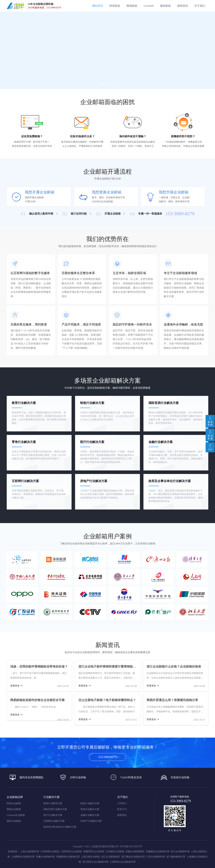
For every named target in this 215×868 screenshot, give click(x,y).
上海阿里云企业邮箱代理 (123, 862)
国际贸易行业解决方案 (55, 809)
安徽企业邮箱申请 (45, 857)
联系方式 (122, 809)
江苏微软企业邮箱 (115, 851)
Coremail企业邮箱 (16, 815)
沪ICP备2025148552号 (131, 846)
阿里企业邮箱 (14, 803)
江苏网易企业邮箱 (50, 851)
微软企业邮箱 (14, 821)
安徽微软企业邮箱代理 (158, 851)
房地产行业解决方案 (91, 821)
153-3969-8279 (108, 757)
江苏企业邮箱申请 (156, 857)
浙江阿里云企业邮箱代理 (95, 862)
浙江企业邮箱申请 (180, 851)
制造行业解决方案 (90, 803)
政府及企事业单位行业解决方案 (60, 827)
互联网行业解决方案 (54, 821)
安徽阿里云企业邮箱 (94, 851)
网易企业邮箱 (14, 809)
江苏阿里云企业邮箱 (71, 851)
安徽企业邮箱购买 (135, 851)
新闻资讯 (122, 815)
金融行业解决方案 (90, 815)
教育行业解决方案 (53, 803)
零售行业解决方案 (90, 809)
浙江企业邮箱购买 (111, 857)
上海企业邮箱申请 (30, 851)
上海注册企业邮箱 (90, 857)
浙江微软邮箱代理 (176, 857)
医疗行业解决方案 (53, 815)
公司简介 (122, 803)
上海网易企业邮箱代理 (23, 857)
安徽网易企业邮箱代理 (68, 857)
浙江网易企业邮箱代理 (133, 857)
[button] (102, 83)
